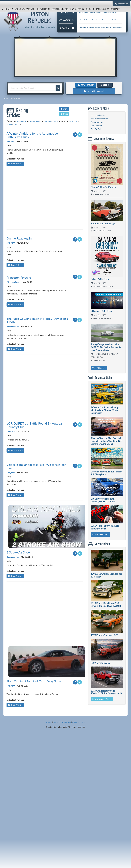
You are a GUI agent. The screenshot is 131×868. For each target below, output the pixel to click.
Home (6, 9)
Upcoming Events (98, 115)
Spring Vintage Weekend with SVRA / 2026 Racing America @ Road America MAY (106, 347)
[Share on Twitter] (80, 174)
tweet (64, 114)
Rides (66, 9)
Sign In (105, 85)
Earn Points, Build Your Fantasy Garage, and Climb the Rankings (100, 28)
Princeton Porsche (19, 360)
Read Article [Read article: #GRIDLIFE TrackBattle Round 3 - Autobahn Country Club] (15, 620)
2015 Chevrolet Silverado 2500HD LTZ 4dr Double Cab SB (106, 692)
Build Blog (22, 121)
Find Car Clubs (96, 129)
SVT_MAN (11, 181)
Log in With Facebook (94, 91)
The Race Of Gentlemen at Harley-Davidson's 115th (37, 446)
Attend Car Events (85, 20)
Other (56, 121)
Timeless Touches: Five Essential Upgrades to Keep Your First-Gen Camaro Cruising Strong (106, 441)
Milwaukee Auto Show (101, 311)
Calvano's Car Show (100, 279)
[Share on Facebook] (75, 174)
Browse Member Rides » (102, 699)
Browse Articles (97, 122)
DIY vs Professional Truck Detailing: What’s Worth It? (104, 500)
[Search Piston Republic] (58, 88)
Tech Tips (73, 121)
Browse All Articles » (100, 534)
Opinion (47, 121)
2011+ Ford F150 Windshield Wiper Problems (105, 527)
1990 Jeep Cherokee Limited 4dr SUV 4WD (106, 575)
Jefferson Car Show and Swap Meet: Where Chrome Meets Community (105, 410)
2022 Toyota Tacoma (100, 663)
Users (77, 9)
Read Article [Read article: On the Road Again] (15, 348)
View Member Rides (99, 20)
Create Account (86, 85)
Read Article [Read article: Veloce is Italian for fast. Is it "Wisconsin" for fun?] (15, 707)
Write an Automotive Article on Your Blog (104, 12)
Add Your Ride (84, 12)
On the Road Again (19, 321)
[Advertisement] (65, 57)
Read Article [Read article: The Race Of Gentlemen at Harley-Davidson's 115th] (15, 475)
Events (42, 9)
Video (16, 124)
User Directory (96, 126)
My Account (121, 4)
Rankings (99, 9)
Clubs (87, 9)
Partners (29, 9)
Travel (9, 124)
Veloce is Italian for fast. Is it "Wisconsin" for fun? (36, 679)
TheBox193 (12, 601)
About (16, 9)
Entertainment (35, 121)
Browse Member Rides (100, 119)
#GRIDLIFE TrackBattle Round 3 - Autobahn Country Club (36, 594)
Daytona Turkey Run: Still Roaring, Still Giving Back (107, 473)
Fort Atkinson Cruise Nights (104, 224)
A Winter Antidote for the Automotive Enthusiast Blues (32, 175)
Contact (113, 9)
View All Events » (99, 368)
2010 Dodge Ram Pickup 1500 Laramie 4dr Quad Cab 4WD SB (106, 605)
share (64, 109)
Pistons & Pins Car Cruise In (103, 187)
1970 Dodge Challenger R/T (104, 635)
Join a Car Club (112, 20)
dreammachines (13, 453)
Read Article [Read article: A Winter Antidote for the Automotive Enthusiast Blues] (15, 203)
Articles (54, 9)
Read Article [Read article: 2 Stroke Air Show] (15, 788)
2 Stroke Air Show (19, 765)
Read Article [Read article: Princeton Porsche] (15, 387)
